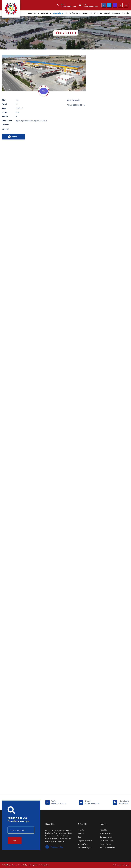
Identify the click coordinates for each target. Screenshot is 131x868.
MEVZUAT (45, 13)
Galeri (80, 837)
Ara (15, 840)
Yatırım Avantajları (106, 834)
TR (120, 5)
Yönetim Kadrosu (106, 844)
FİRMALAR (98, 13)
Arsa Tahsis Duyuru (85, 848)
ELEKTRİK (57, 13)
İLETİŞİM (126, 13)
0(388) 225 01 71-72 (68, 6)
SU (66, 13)
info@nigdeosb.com (90, 6)
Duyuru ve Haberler (106, 837)
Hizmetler (81, 830)
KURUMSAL (32, 13)
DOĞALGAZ (74, 13)
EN (126, 5)
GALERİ (107, 13)
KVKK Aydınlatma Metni (108, 848)
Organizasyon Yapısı (107, 841)
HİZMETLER (87, 13)
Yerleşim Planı (83, 844)
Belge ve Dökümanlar (85, 841)
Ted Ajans (126, 865)
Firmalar (81, 834)
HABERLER (116, 13)
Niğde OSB (104, 830)
